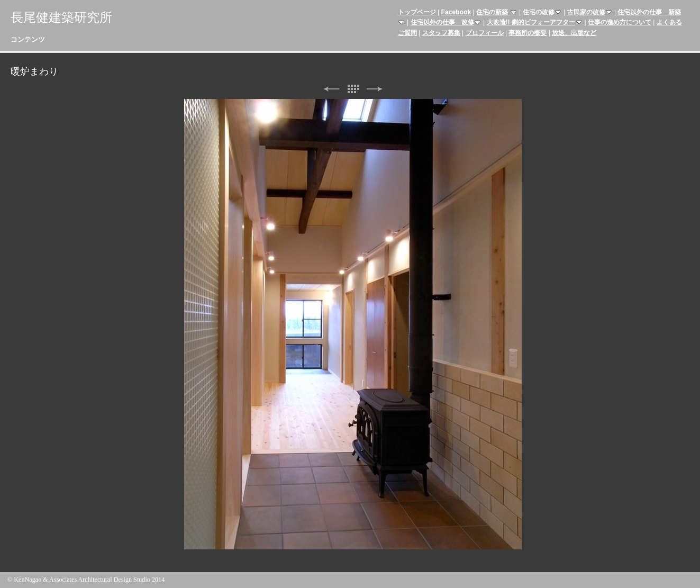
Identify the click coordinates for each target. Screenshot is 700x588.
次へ (375, 89)
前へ (331, 89)
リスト (353, 89)
